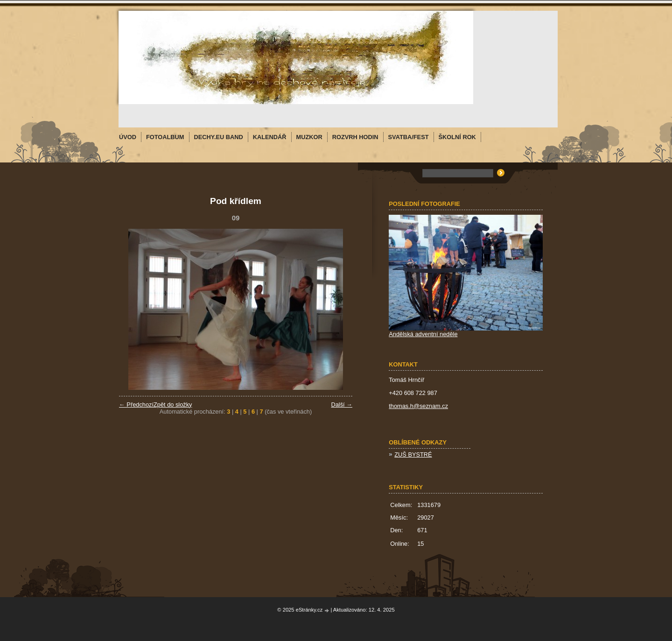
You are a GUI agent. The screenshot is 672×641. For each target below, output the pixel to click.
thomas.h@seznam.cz (418, 406)
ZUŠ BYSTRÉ (413, 454)
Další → (342, 405)
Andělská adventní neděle (423, 334)
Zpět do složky (173, 405)
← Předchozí (136, 405)
